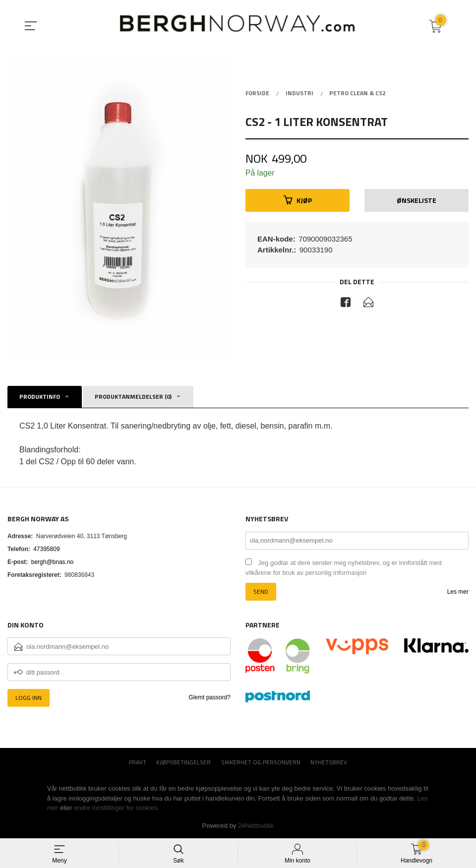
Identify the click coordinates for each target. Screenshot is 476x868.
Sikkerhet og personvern (261, 762)
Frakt (138, 762)
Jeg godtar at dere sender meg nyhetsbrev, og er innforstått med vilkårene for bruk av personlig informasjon (344, 568)
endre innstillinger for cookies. (117, 808)
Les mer (458, 592)
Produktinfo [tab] (40, 397)
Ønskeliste (416, 200)
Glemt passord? (209, 697)
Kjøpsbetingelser (183, 762)
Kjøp (298, 200)
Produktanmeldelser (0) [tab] (133, 397)
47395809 (46, 549)
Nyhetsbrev (329, 762)
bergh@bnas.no (53, 562)
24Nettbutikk (256, 826)
